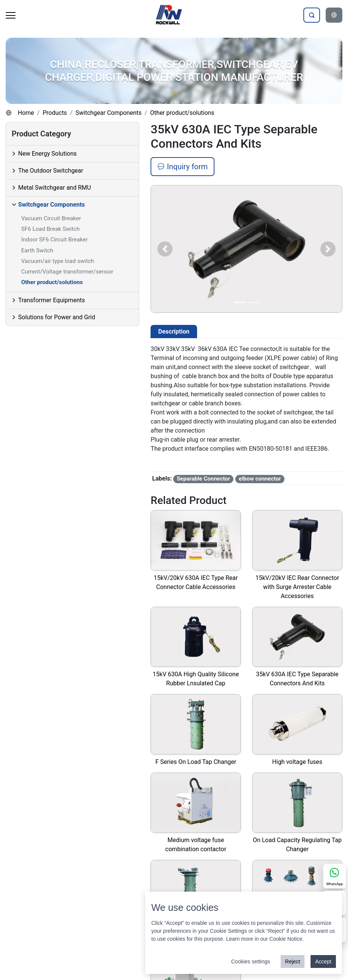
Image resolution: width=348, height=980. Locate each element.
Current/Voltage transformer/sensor (67, 272)
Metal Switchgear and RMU (54, 188)
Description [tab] (174, 332)
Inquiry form (183, 167)
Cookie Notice (286, 939)
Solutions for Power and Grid (57, 317)
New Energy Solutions (47, 154)
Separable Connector (203, 479)
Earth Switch (37, 250)
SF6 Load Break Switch (50, 229)
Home (26, 113)
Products (55, 113)
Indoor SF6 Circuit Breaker (54, 240)
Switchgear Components (108, 113)
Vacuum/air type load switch (57, 261)
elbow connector (260, 479)
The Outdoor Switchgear (51, 171)
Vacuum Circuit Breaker (51, 218)
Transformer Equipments (51, 300)
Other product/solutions (182, 113)
